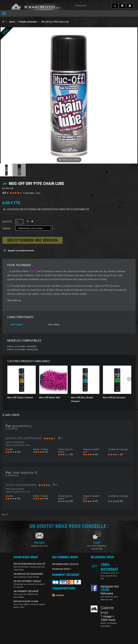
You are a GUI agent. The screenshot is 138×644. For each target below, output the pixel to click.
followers (107, 592)
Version (7, 229)
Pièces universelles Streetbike (22, 346)
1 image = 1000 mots (108, 618)
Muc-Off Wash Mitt (50, 397)
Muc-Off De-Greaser (114, 397)
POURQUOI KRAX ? (62, 569)
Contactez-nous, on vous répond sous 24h (110, 576)
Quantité (7, 222)
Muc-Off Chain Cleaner (20, 397)
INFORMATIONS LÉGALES (65, 564)
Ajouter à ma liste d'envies (21, 251)
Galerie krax (107, 610)
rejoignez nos (110, 586)
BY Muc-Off (8, 188)
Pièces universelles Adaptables (23, 349)
